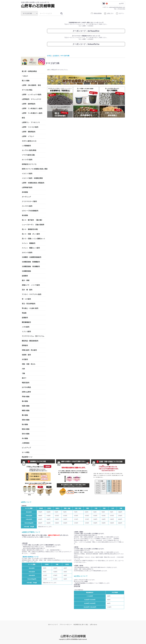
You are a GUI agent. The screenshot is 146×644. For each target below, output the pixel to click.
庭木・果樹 (26, 280)
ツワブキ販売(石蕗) (28, 155)
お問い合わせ (93, 624)
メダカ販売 (26, 327)
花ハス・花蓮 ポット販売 (31, 234)
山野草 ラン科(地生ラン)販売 (32, 108)
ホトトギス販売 (27, 160)
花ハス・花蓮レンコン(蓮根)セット (34, 239)
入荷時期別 (26, 443)
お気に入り (109, 13)
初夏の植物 (26, 406)
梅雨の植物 (26, 411)
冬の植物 (25, 438)
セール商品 (26, 452)
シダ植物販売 (26, 146)
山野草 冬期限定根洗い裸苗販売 (33, 183)
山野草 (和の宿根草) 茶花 (31, 85)
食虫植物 (25, 215)
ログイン (120, 13)
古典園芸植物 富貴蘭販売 (31, 262)
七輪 (23, 373)
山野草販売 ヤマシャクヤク (32, 99)
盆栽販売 (25, 318)
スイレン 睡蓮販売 (29, 243)
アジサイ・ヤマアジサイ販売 (32, 294)
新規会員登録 (96, 13)
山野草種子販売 (27, 187)
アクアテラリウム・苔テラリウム (33, 336)
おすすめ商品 (26, 387)
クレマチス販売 (27, 206)
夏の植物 (25, 415)
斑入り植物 (26, 81)
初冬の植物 (26, 434)
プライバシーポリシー (66, 624)
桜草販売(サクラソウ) (29, 164)
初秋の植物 (26, 420)
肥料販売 (25, 345)
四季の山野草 (26, 392)
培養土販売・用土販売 (29, 350)
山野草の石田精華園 (38, 6)
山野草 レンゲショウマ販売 (32, 95)
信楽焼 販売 (26, 355)
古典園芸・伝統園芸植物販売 (32, 257)
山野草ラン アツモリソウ (31, 122)
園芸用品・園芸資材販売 (30, 341)
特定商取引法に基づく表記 (81, 624)
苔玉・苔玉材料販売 (29, 304)
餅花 (23, 118)
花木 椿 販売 (27, 290)
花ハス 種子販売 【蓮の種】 (32, 220)
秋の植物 (25, 424)
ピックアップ (26, 448)
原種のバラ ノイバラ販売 (31, 285)
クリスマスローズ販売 (29, 201)
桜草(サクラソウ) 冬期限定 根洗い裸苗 (34, 169)
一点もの (25, 76)
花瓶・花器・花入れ (29, 364)
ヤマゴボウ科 (65, 56)
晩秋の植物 (26, 429)
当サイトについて (53, 624)
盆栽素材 (25, 276)
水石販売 (25, 359)
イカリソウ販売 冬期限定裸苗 (32, 178)
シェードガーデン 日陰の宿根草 (33, 225)
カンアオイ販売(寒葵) (29, 150)
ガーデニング (27, 197)
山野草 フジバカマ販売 (30, 127)
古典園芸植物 (26, 271)
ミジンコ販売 (26, 332)
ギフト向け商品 (27, 90)
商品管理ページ (27, 457)
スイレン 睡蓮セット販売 (31, 248)
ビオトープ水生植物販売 (30, 211)
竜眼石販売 (26, 383)
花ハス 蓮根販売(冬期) (30, 229)
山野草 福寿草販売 (29, 104)
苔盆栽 (24, 313)
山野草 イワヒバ (28, 136)
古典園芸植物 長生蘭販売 (31, 266)
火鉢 (23, 369)
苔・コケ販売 (26, 299)
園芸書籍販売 (26, 322)
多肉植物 (25, 192)
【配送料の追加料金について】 (30, 557)
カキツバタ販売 (27, 253)
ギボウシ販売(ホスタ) (29, 141)
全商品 (49, 56)
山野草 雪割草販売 (29, 132)
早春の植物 (26, 397)
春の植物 (25, 401)
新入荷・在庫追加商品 (29, 71)
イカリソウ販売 (27, 174)
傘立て (24, 378)
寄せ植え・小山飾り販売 (30, 308)
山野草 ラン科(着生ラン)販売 (32, 113)
